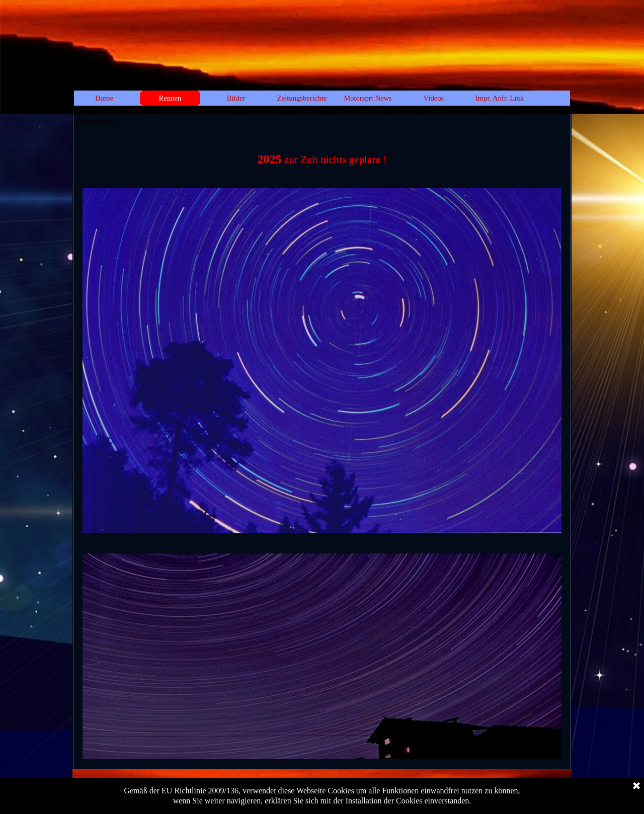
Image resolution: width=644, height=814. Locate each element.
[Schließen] (636, 786)
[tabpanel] (322, 154)
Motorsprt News (368, 98)
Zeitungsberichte (302, 98)
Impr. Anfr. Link (500, 98)
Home (104, 98)
